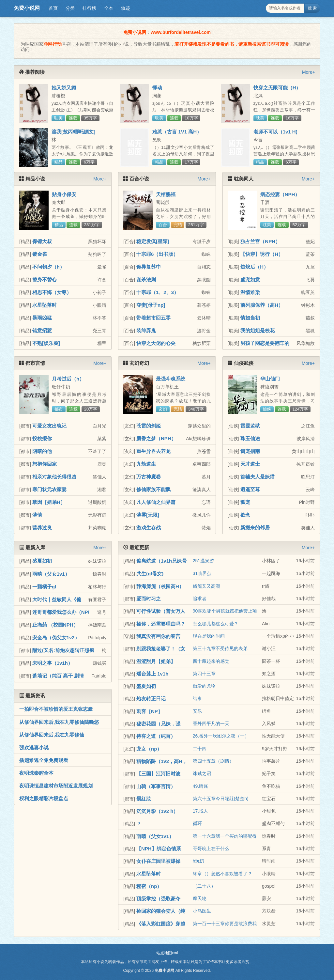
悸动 (157, 88)
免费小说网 (27, 8)
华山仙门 (270, 379)
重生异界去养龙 (153, 451)
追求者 (200, 599)
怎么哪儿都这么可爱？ (216, 624)
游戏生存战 (149, 528)
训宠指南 (250, 451)
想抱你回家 (45, 464)
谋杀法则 (146, 280)
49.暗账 (200, 786)
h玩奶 (199, 861)
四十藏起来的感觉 (211, 661)
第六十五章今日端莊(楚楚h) (221, 799)
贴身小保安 (64, 194)
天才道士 (250, 464)
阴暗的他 (42, 451)
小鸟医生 (202, 911)
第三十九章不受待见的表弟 (220, 648)
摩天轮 (200, 898)
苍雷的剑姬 (149, 426)
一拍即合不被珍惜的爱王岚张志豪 (56, 709)
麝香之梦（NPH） (156, 438)
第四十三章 (204, 674)
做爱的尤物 (204, 686)
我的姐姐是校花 (258, 330)
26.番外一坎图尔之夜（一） (221, 736)
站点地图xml (167, 953)
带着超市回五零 (153, 318)
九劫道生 (146, 464)
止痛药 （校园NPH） (55, 625)
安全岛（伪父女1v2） (56, 638)
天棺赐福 (166, 194)
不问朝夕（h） (48, 267)
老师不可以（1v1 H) (275, 132)
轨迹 (126, 8)
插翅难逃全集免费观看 (44, 760)
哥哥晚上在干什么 (211, 848)
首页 (53, 8)
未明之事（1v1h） (53, 663)
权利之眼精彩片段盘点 (44, 798)
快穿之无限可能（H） (277, 88)
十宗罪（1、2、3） (158, 292)
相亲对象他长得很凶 (54, 477)
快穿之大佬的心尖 (156, 343)
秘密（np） (149, 886)
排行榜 (89, 8)
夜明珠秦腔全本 (36, 773)
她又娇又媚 (64, 88)
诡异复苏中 (149, 267)
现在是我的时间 (209, 636)
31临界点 (202, 573)
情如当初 (250, 318)
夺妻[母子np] (151, 305)
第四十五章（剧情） (213, 761)
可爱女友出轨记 (49, 426)
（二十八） (204, 886)
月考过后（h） (68, 379)
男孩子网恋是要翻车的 (265, 343)
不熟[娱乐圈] (46, 343)
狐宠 (245, 502)
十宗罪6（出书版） (157, 254)
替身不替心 (45, 280)
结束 (197, 698)
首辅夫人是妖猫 (258, 477)
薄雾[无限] (148, 515)
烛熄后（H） (254, 267)
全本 (109, 8)
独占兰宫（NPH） (260, 241)
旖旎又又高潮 (206, 586)
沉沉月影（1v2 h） (157, 811)
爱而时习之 (149, 599)
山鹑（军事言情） (156, 786)
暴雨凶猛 (42, 318)
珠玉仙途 (250, 438)
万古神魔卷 (149, 477)
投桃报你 (42, 438)
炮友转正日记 (151, 699)
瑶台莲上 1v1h (152, 674)
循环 (197, 823)
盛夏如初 (42, 561)
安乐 (197, 711)
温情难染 (250, 292)
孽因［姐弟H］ (49, 502)
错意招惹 (42, 330)
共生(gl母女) (150, 574)
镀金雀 (40, 254)
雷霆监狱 (250, 426)
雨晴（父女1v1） (51, 574)
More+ (309, 72)
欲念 (245, 515)
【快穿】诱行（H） (262, 254)
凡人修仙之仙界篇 (156, 502)
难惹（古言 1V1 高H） (177, 132)
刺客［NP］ (150, 711)
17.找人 (200, 811)
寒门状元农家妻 (49, 489)
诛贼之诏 (202, 773)
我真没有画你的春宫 (158, 636)
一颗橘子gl (44, 587)
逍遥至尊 (250, 489)
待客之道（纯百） (156, 736)
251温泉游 (203, 561)
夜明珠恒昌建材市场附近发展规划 (56, 786)
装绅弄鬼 (146, 330)
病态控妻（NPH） (280, 194)
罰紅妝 (144, 799)
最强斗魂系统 (171, 379)
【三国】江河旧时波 (158, 774)
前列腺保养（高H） (262, 305)
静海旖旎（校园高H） (160, 586)
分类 (70, 8)
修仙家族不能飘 (153, 489)
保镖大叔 (42, 241)
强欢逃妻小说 (34, 747)
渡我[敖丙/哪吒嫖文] (73, 132)
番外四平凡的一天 (211, 723)
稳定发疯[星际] (153, 241)
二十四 (200, 749)
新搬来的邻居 (255, 528)
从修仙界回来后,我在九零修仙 (52, 735)
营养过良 (42, 528)
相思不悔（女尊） (52, 292)
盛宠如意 (250, 280)
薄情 (37, 515)
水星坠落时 (45, 305)
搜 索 (312, 8)
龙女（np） (149, 749)
